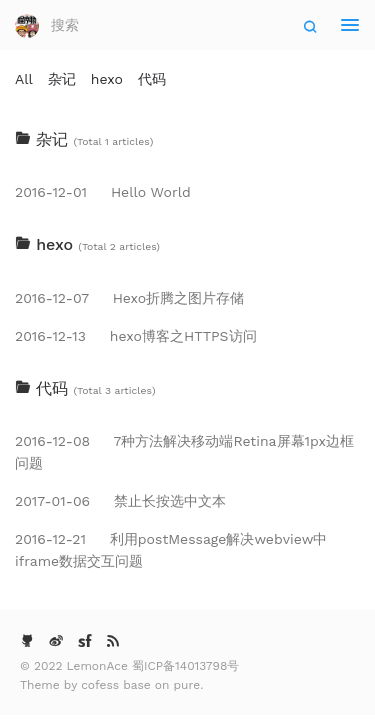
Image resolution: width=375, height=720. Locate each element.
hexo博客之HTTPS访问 (136, 336)
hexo (107, 79)
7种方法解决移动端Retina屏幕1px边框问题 (184, 452)
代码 (152, 79)
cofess (102, 685)
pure (187, 685)
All (24, 79)
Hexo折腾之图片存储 (129, 298)
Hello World (103, 192)
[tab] (187, 140)
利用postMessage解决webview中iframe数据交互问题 (171, 550)
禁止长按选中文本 (120, 501)
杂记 (62, 79)
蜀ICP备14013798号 (185, 666)
